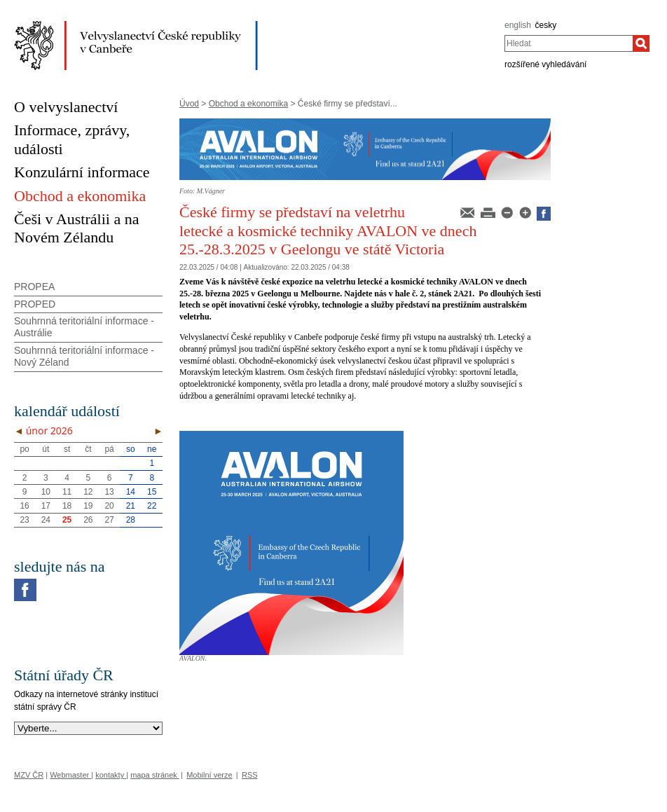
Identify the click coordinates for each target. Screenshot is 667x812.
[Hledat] (641, 43)
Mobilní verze (209, 775)
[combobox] (569, 43)
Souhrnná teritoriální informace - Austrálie (84, 327)
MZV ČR (29, 775)
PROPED (35, 304)
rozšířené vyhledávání (545, 64)
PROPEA (34, 287)
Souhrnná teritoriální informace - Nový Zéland (84, 356)
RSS (250, 775)
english (518, 25)
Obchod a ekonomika (248, 104)
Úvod (189, 104)
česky (546, 25)
